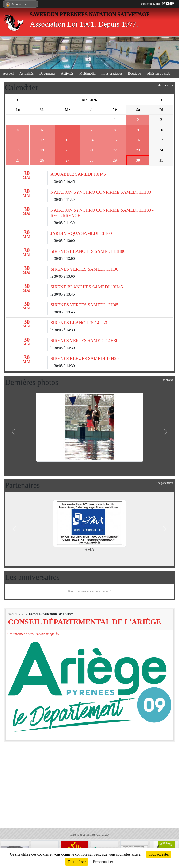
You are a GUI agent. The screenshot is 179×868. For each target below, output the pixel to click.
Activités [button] (67, 73)
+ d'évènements (165, 85)
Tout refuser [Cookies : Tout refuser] (77, 862)
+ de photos (167, 380)
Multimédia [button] (88, 73)
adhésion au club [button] (158, 73)
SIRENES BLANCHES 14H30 (79, 323)
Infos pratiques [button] (112, 73)
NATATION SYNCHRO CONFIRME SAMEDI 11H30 (101, 192)
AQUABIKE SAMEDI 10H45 (78, 174)
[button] (13, 432)
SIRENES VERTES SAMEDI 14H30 (84, 341)
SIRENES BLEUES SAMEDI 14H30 (85, 358)
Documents (47, 73)
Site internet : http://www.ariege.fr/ (33, 634)
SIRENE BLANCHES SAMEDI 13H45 (87, 287)
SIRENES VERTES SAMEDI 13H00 (84, 269)
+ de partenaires (164, 483)
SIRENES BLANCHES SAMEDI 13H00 (88, 251)
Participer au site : (157, 4)
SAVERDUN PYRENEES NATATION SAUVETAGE (90, 14)
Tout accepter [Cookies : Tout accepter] (159, 854)
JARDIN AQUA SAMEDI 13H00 (81, 233)
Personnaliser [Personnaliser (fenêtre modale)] (103, 862)
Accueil (8, 73)
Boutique (135, 73)
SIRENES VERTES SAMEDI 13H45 (84, 305)
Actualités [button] (27, 73)
